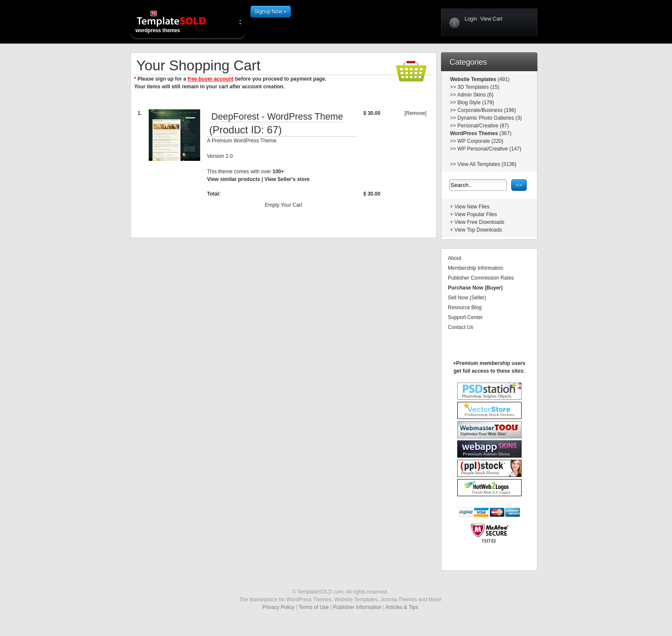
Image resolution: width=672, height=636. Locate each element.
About (454, 258)
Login (471, 19)
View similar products (234, 179)
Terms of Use (314, 607)
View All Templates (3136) (487, 164)
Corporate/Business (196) (487, 110)
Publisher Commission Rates (481, 278)
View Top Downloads (478, 230)
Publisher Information (357, 607)
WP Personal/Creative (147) (489, 149)
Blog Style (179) (475, 102)
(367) (505, 133)
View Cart (491, 19)
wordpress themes (178, 21)
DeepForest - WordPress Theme (277, 117)
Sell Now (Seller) (467, 298)
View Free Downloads (479, 222)
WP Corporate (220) (480, 141)
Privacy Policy (278, 607)
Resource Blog (465, 307)
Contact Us (460, 327)
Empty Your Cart (283, 205)
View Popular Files (475, 214)
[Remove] (415, 113)
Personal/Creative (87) (483, 126)
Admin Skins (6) (475, 95)
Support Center (465, 317)
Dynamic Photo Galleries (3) (489, 118)
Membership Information (475, 268)
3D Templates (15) (478, 87)
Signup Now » (271, 12)
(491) (503, 79)
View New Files (472, 207)
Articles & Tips (402, 607)
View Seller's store (287, 179)
